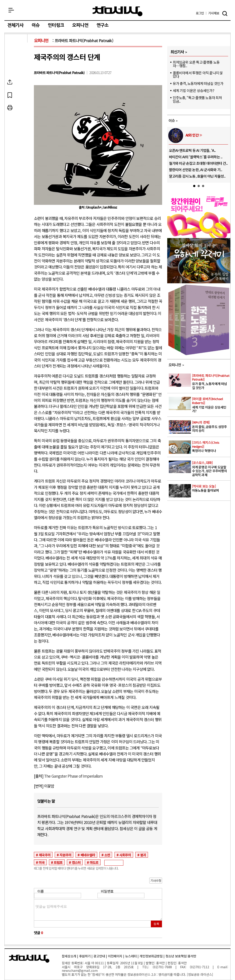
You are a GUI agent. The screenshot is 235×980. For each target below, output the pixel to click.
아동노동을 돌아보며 (211, 488)
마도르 (94, 862)
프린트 (16, 108)
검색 (225, 14)
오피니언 (80, 25)
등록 (156, 924)
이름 (41, 891)
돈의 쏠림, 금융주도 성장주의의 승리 (211, 426)
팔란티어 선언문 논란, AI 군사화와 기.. (196, 170)
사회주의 (125, 855)
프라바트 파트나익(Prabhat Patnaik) (84, 40)
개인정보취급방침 (151, 956)
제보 (214, 13)
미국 (42, 862)
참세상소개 (69, 956)
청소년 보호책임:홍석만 (181, 956)
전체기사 (15, 25)
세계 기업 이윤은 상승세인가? (193, 90)
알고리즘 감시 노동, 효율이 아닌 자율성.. (197, 176)
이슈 (36, 25)
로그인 (200, 13)
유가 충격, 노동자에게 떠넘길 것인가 (198, 83)
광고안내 (99, 956)
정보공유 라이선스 (200, 974)
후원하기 (85, 956)
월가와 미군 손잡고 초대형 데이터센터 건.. (198, 163)
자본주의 (65, 855)
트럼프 (58, 862)
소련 (107, 855)
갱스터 (76, 862)
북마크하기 (16, 95)
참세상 (117, 11)
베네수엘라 (88, 855)
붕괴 (143, 855)
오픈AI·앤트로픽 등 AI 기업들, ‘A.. (192, 150)
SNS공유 (16, 82)
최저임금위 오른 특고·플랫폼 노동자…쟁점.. (196, 64)
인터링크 (56, 25)
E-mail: (223, 967)
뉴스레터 (131, 956)
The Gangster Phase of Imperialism (73, 776)
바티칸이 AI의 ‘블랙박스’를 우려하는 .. (196, 157)
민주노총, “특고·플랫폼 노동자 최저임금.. (197, 99)
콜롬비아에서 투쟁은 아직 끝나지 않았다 (198, 74)
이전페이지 (115, 956)
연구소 (103, 25)
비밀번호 (107, 891)
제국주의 (45, 855)
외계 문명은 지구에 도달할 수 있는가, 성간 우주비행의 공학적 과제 (211, 469)
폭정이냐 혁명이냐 (211, 447)
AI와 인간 (192, 135)
